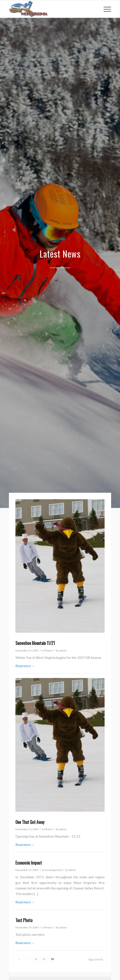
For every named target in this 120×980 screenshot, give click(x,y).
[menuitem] (105, 9)
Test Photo (24, 920)
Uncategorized (53, 870)
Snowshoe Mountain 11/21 (35, 643)
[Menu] (105, 9)
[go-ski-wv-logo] (50, 9)
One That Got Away (30, 822)
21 (36, 959)
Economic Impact (29, 863)
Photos (49, 650)
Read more (25, 666)
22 (44, 959)
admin (63, 650)
